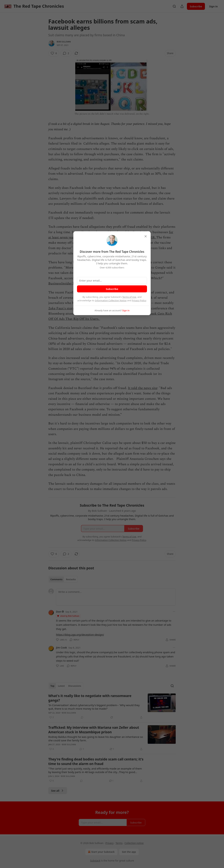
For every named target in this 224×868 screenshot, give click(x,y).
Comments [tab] (56, 579)
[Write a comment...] (116, 597)
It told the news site (143, 388)
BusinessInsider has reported (70, 284)
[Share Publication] (182, 6)
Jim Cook (62, 647)
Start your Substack (101, 852)
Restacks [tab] (71, 579)
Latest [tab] (61, 686)
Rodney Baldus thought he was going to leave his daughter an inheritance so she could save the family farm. (96, 739)
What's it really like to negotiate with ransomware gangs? (90, 698)
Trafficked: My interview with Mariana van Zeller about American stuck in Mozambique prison (94, 730)
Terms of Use (129, 297)
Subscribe (196, 6)
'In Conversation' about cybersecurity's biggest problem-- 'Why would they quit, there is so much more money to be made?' (94, 707)
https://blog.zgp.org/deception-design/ (80, 634)
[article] (112, 706)
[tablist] (63, 579)
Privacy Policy (139, 300)
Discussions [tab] (75, 686)
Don (59, 612)
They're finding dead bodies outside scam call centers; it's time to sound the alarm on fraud (96, 761)
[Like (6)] (54, 53)
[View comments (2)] (66, 53)
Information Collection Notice (111, 300)
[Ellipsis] (174, 612)
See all (58, 791)
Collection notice (134, 843)
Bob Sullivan (64, 42)
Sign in (213, 6)
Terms (119, 843)
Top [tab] (52, 686)
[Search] (174, 6)
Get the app (129, 852)
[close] (146, 236)
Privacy (109, 843)
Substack (95, 861)
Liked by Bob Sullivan (68, 616)
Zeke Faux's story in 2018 (67, 308)
